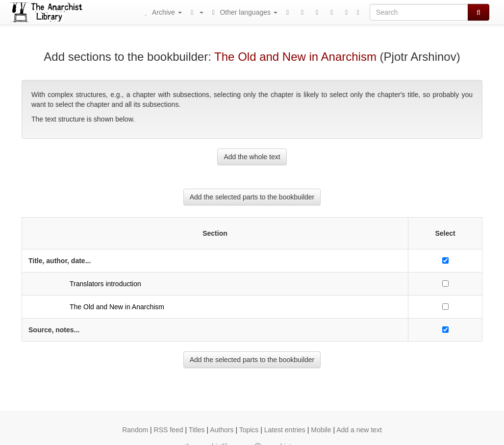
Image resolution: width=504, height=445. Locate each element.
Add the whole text (252, 157)
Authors (222, 430)
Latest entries (285, 430)
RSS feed (169, 430)
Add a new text (359, 430)
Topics (249, 430)
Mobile (321, 430)
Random (135, 430)
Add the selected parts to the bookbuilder (252, 197)
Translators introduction (105, 284)
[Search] (419, 12)
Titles (197, 430)
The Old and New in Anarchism (295, 57)
